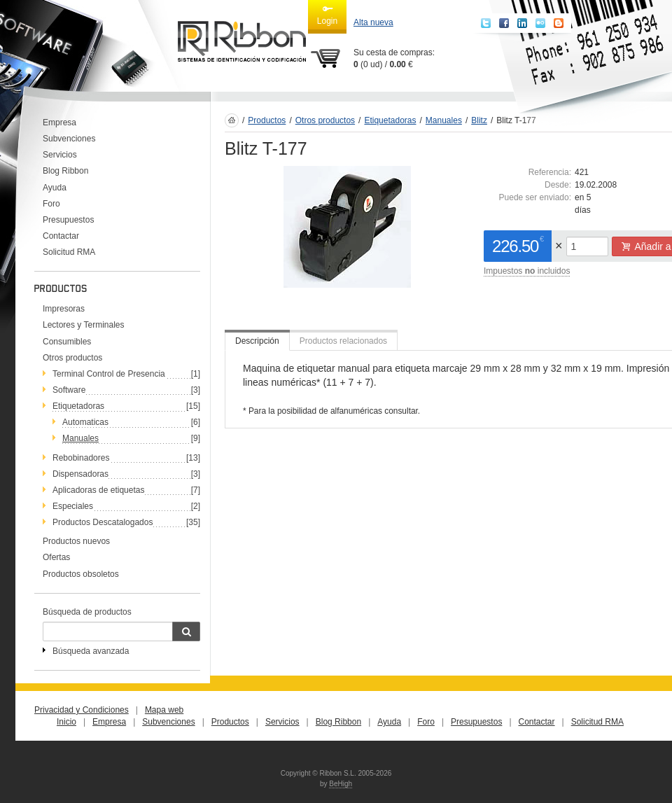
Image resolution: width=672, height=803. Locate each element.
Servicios (60, 155)
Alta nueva (373, 22)
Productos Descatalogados (103, 522)
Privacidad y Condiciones (82, 710)
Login (327, 15)
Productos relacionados (343, 341)
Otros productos (72, 358)
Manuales (80, 438)
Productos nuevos (76, 541)
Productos (267, 120)
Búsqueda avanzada (91, 651)
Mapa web (164, 710)
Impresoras (64, 309)
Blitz (479, 120)
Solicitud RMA (69, 252)
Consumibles (67, 342)
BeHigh (341, 784)
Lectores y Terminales (84, 325)
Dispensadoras (80, 474)
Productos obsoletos (81, 574)
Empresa (59, 123)
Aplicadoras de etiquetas (98, 490)
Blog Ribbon (65, 171)
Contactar (61, 236)
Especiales (73, 506)
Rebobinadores (81, 458)
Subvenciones (69, 139)
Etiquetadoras (78, 406)
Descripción (257, 341)
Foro (51, 204)
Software (69, 390)
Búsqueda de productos (87, 612)
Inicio (66, 722)
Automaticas (85, 422)
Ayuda (55, 188)
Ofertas (56, 557)
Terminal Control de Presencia (109, 374)
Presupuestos (68, 220)
